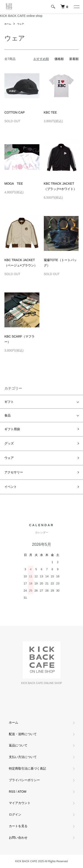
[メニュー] (76, 7)
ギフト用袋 (12, 429)
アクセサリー (14, 472)
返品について (18, 745)
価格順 (59, 59)
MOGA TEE (14, 184)
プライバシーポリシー (24, 780)
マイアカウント (20, 803)
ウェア (21, 24)
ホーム (8, 24)
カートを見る (18, 826)
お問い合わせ (18, 838)
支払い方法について (23, 757)
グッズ (9, 443)
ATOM (22, 792)
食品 (8, 415)
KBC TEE (50, 112)
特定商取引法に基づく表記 (27, 768)
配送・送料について (23, 734)
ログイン (15, 814)
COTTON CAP (15, 112)
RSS (12, 792)
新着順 (74, 59)
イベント (11, 487)
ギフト (9, 402)
